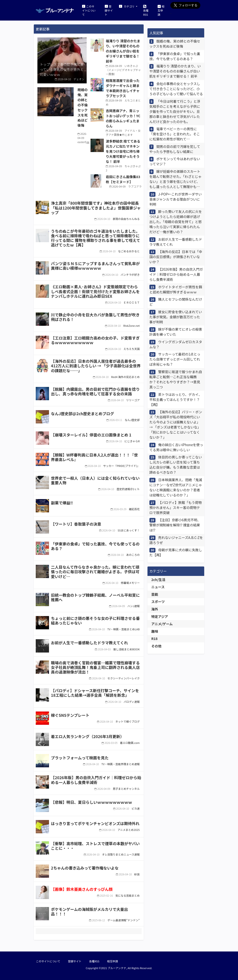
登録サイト (109, 10)
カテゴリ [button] (127, 6)
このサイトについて (89, 10)
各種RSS (146, 10)
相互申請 (161, 10)
